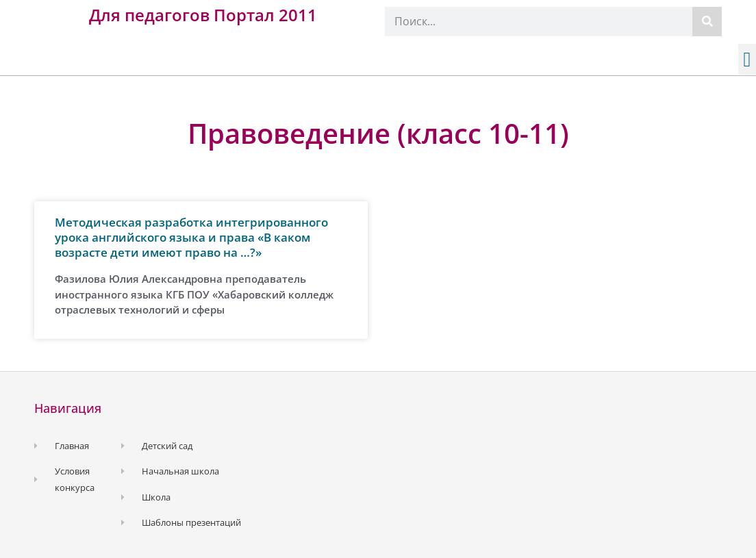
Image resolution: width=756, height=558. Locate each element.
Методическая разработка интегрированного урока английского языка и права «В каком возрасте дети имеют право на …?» (191, 237)
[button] (747, 59)
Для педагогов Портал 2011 (203, 15)
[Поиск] (707, 22)
